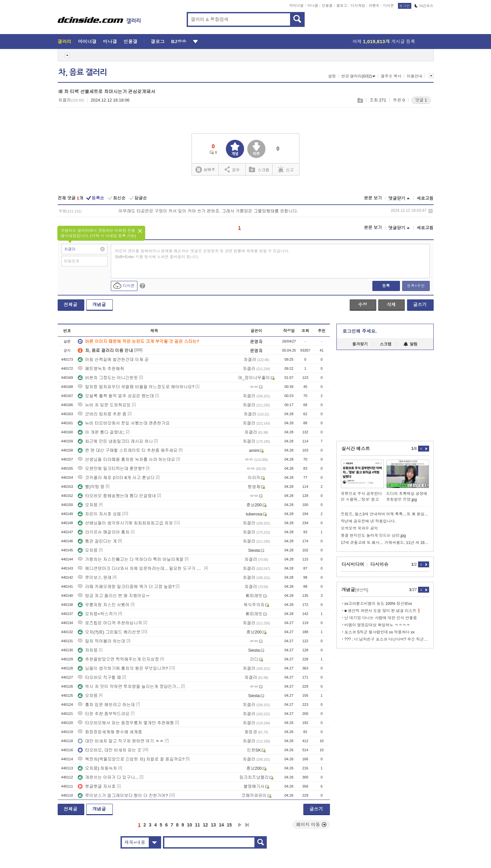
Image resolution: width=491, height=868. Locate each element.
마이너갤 (297, 6)
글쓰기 (420, 305)
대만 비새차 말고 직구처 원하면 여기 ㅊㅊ (121, 741)
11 (197, 825)
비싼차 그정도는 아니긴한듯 (108, 378)
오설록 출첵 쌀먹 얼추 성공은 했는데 (116, 396)
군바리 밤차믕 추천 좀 (102, 414)
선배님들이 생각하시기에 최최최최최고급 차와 (125, 523)
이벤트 (374, 6)
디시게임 (358, 6)
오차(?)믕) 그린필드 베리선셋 (109, 632)
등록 (386, 286)
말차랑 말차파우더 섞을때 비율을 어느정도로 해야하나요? (136, 387)
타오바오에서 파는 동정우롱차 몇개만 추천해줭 (126, 723)
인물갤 (327, 6)
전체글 (71, 305)
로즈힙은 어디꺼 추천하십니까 (110, 623)
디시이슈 (380, 564)
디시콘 (389, 6)
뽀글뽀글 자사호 (97, 786)
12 (205, 825)
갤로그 (342, 6)
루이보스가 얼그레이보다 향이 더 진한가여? (123, 796)
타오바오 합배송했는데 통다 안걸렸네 (117, 496)
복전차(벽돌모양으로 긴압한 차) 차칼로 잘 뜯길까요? (131, 759)
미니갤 (313, 6)
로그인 (405, 6)
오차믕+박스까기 (97, 614)
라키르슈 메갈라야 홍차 (104, 532)
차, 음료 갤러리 (83, 72)
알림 (410, 344)
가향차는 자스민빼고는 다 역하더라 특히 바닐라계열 (131, 559)
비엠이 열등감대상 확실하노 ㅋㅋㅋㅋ (377, 625)
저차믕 (88, 650)
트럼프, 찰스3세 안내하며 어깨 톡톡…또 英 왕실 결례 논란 (385, 514)
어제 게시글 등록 (384, 42)
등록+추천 (416, 286)
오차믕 (88, 505)
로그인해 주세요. (360, 331)
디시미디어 (353, 564)
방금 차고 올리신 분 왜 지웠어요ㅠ (114, 596)
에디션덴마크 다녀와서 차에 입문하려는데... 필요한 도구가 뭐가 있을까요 (140, 568)
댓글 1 (421, 100)
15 (229, 825)
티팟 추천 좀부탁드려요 (104, 714)
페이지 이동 (311, 825)
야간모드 (424, 6)
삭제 (431, 211)
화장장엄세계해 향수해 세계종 (110, 732)
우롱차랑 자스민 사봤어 (104, 605)
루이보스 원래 (95, 578)
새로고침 (425, 198)
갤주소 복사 (391, 76)
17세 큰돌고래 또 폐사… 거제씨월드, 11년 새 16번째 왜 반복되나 (385, 543)
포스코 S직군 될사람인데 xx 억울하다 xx (380, 632)
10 (190, 825)
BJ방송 (179, 42)
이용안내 (415, 76)
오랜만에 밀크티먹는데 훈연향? (111, 469)
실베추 (205, 170)
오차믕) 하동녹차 (97, 768)
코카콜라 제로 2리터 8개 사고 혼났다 (116, 478)
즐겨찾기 (360, 344)
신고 (286, 169)
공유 (232, 169)
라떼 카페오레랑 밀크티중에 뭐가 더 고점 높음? (126, 587)
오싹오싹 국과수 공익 (360, 528)
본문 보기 (373, 198)
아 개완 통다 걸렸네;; (101, 432)
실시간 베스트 (356, 449)
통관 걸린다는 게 (97, 541)
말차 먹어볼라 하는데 (101, 641)
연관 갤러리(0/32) (358, 76)
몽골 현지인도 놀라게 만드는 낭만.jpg (374, 536)
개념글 (99, 305)
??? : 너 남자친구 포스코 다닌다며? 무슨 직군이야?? (387, 639)
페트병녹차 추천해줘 (101, 369)
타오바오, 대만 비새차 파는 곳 (110, 750)
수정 (363, 305)
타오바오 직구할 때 (99, 677)
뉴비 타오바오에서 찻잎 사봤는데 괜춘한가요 (124, 423)
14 (221, 825)
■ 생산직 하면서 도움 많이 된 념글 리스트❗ (383, 611)
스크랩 (360, 100)
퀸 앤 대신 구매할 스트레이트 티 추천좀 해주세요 (128, 450)
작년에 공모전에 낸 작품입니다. (368, 521)
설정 (332, 76)
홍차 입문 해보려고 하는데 (106, 705)
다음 (240, 825)
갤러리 (65, 42)
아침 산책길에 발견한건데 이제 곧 (113, 360)
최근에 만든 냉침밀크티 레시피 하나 (115, 441)
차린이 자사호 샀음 (99, 514)
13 (214, 825)
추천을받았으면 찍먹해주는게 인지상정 (118, 659)
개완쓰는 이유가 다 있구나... (108, 777)
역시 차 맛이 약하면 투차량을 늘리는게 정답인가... (129, 687)
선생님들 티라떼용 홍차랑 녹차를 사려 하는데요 (126, 459)
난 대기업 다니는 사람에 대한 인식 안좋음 (381, 618)
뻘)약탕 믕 (91, 487)
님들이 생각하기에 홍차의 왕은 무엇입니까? (123, 668)
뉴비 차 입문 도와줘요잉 (104, 405)
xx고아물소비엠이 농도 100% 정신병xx (378, 604)
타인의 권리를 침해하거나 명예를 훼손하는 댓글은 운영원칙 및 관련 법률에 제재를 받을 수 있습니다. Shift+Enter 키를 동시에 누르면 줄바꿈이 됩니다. (202, 254)
